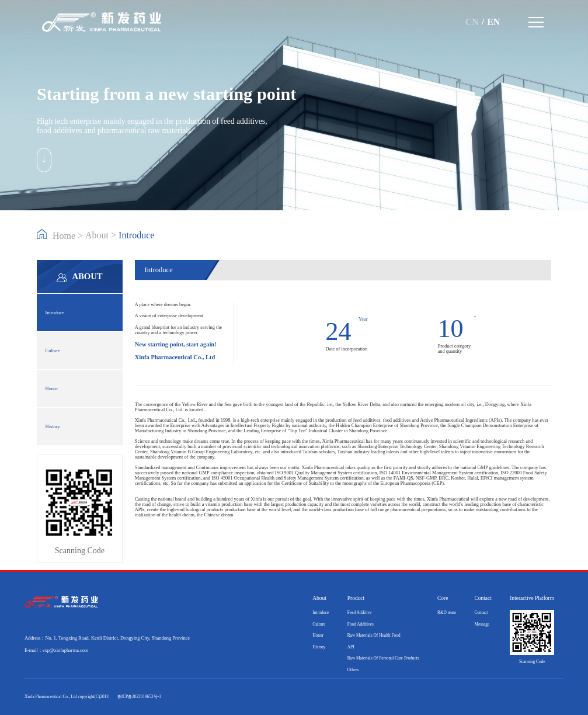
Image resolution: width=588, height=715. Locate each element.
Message (482, 624)
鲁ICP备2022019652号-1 (139, 697)
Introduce (55, 313)
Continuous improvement (221, 468)
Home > (61, 235)
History (53, 427)
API (351, 647)
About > (102, 235)
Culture (53, 351)
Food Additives (361, 624)
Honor (52, 389)
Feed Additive (359, 612)
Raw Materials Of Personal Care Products (383, 658)
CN (472, 22)
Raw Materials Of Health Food (374, 635)
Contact (481, 612)
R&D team (447, 612)
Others (353, 670)
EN (493, 22)
